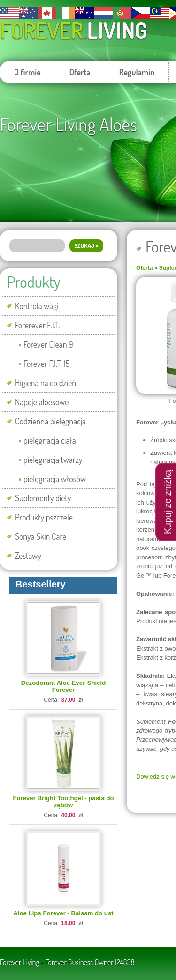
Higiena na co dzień (46, 383)
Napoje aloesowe (42, 402)
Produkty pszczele (44, 517)
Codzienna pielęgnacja (50, 421)
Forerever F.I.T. (38, 325)
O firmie (27, 72)
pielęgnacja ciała (50, 440)
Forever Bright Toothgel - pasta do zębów (63, 802)
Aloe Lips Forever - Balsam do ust (63, 913)
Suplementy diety (43, 498)
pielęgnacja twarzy (53, 460)
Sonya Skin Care (41, 536)
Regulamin (137, 72)
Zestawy (28, 556)
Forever (74, 30)
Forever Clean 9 (48, 344)
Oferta (80, 72)
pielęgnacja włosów (55, 479)
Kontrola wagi (37, 306)
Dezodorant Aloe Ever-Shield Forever (64, 686)
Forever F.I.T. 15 (46, 364)
